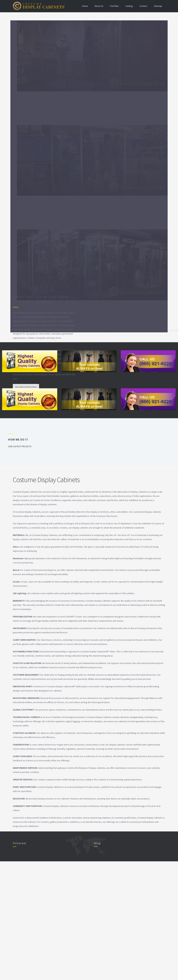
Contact (143, 6)
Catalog (129, 6)
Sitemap (158, 6)
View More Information (26, 387)
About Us (98, 6)
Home (84, 6)
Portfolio (114, 6)
